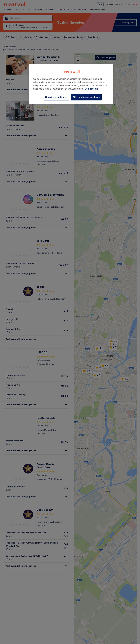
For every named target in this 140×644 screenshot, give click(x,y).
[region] (71, 84)
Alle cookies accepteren (86, 97)
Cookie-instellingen (56, 97)
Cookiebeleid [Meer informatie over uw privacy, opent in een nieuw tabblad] (92, 89)
